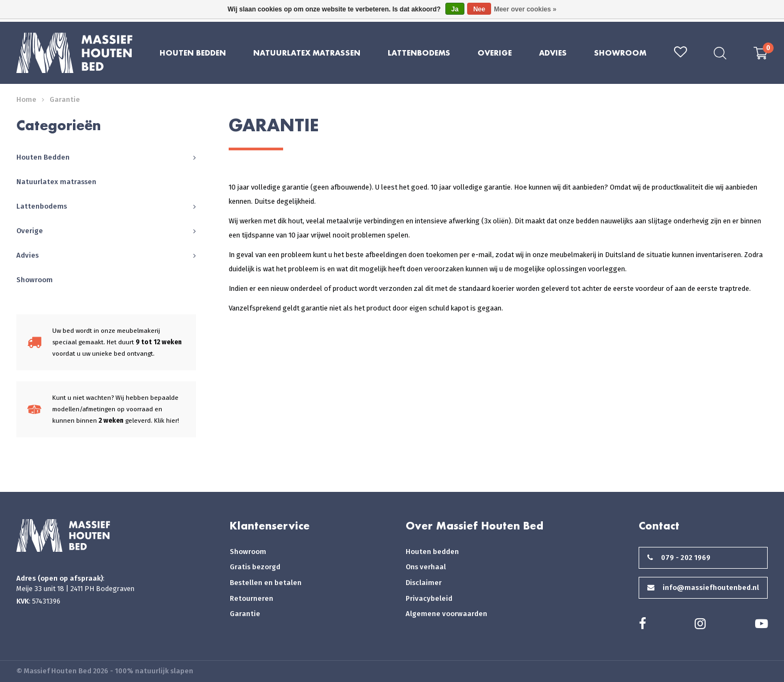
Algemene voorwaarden (446, 614)
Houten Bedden (193, 53)
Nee (479, 9)
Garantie (65, 99)
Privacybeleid (429, 598)
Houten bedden (432, 552)
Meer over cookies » (525, 9)
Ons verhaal (426, 567)
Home (26, 99)
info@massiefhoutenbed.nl (703, 587)
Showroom (620, 53)
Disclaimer (424, 583)
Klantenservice (270, 526)
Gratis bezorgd (255, 567)
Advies (553, 53)
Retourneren (252, 598)
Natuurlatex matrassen (307, 53)
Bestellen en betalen (266, 583)
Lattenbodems (419, 53)
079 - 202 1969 (679, 558)
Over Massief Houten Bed (474, 526)
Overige (495, 53)
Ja (455, 9)
